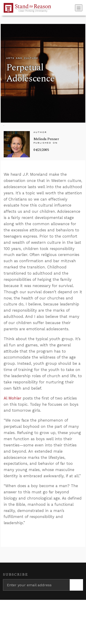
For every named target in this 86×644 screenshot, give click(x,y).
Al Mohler (12, 398)
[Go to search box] (74, 8)
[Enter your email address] (36, 585)
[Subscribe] (76, 585)
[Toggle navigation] (79, 8)
